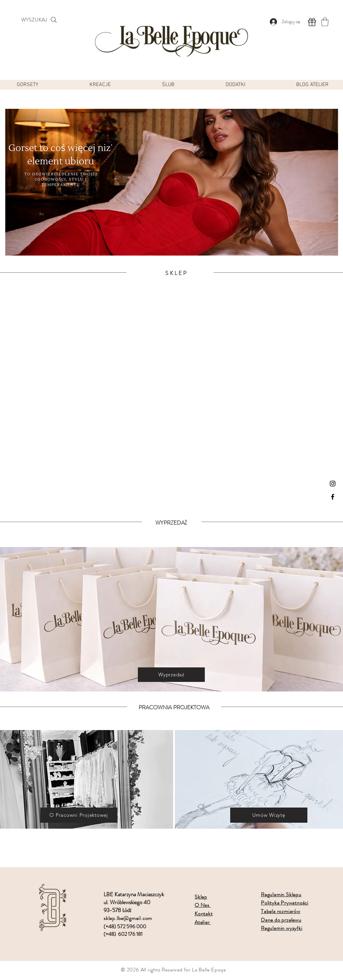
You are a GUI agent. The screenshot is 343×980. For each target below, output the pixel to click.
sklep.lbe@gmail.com (128, 918)
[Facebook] (333, 497)
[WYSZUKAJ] (39, 20)
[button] (325, 22)
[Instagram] (333, 484)
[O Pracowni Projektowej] (79, 815)
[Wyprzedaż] (171, 675)
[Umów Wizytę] (269, 815)
